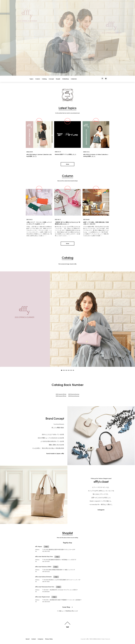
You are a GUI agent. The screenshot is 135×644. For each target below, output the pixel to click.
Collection (74, 79)
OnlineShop (66, 79)
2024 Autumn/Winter (61, 396)
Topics (31, 79)
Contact (34, 639)
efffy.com (67, 95)
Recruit (28, 639)
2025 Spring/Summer (74, 394)
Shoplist (58, 79)
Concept (51, 79)
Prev (2, 318)
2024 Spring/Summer (74, 396)
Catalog (44, 79)
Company (40, 639)
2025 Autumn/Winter (61, 394)
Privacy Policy (49, 639)
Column (38, 79)
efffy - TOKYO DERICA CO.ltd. (93, 639)
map (46, 547)
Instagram (101, 510)
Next (133, 318)
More (68, 164)
